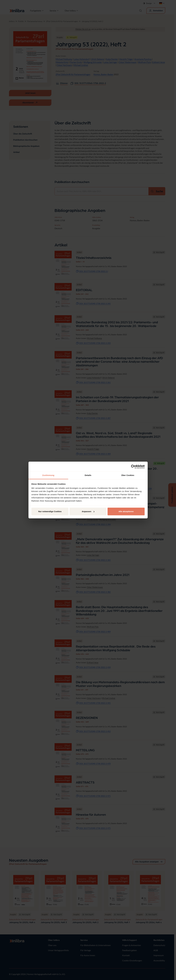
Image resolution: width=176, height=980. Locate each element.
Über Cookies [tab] (128, 475)
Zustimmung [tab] (48, 475)
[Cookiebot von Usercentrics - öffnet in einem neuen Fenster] (133, 467)
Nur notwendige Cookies (50, 511)
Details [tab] (88, 475)
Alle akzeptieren (126, 511)
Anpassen (88, 511)
